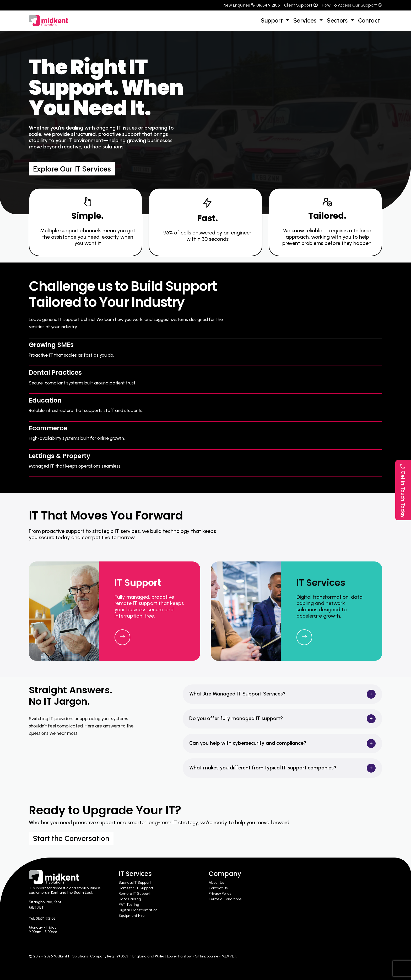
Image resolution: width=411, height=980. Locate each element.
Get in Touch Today (403, 491)
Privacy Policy (220, 894)
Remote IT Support (135, 894)
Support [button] (273, 20)
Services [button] (306, 20)
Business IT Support (135, 883)
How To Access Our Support (352, 5)
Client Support (301, 5)
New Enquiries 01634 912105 (252, 5)
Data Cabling (130, 899)
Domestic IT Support (136, 888)
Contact (369, 20)
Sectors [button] (338, 20)
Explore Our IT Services (72, 169)
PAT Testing (129, 905)
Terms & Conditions (225, 899)
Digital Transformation (138, 910)
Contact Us (218, 888)
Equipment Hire (132, 916)
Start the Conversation (71, 838)
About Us (216, 883)
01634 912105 (46, 919)
